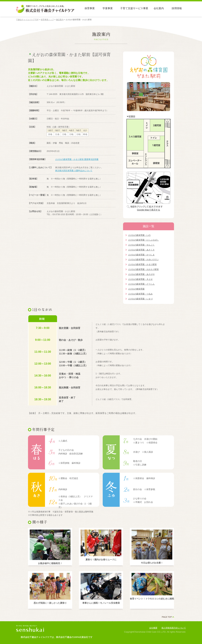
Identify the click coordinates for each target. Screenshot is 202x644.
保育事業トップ (47, 20)
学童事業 (108, 8)
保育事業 (90, 8)
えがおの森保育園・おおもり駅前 (143, 269)
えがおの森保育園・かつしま (141, 255)
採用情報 (177, 8)
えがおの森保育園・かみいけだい (143, 260)
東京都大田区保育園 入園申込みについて (74, 171)
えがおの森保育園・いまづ (140, 299)
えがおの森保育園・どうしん (141, 284)
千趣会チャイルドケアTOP (27, 20)
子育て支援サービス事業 (134, 8)
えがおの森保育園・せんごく (141, 245)
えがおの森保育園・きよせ (140, 279)
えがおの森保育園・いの (139, 235)
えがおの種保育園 (136, 289)
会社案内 (159, 8)
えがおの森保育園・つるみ (140, 294)
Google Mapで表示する (149, 210)
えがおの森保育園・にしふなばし (143, 240)
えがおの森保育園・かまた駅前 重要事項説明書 (77, 159)
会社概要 (153, 628)
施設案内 (60, 20)
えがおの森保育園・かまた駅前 (142, 264)
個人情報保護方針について (174, 628)
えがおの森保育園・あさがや (141, 274)
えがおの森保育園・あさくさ (141, 250)
